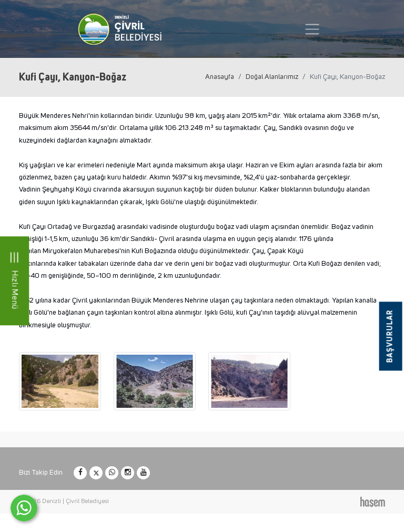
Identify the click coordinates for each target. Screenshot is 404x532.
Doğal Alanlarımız (272, 77)
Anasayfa (220, 77)
